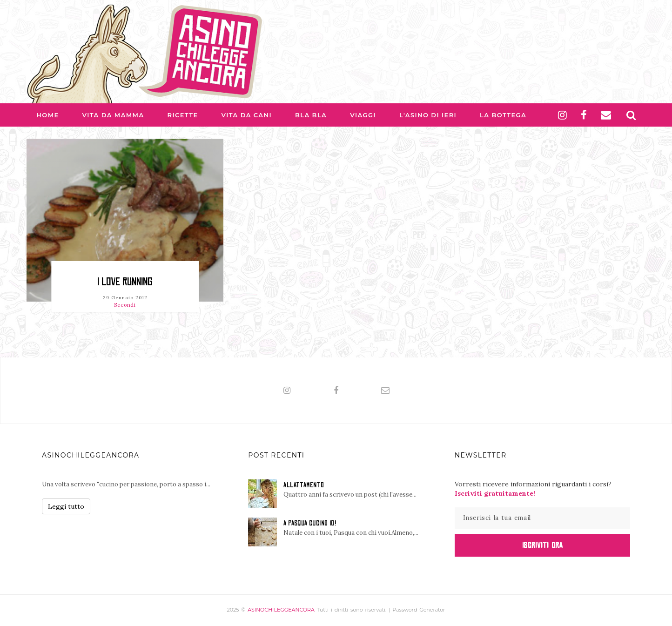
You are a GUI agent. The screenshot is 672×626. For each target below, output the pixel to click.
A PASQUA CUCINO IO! (310, 523)
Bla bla (311, 115)
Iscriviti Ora (542, 545)
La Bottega (503, 115)
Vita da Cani (247, 115)
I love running (125, 282)
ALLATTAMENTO (304, 485)
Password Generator (419, 610)
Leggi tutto (66, 506)
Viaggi (363, 115)
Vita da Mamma (113, 115)
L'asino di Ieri (428, 115)
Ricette (183, 115)
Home (47, 115)
